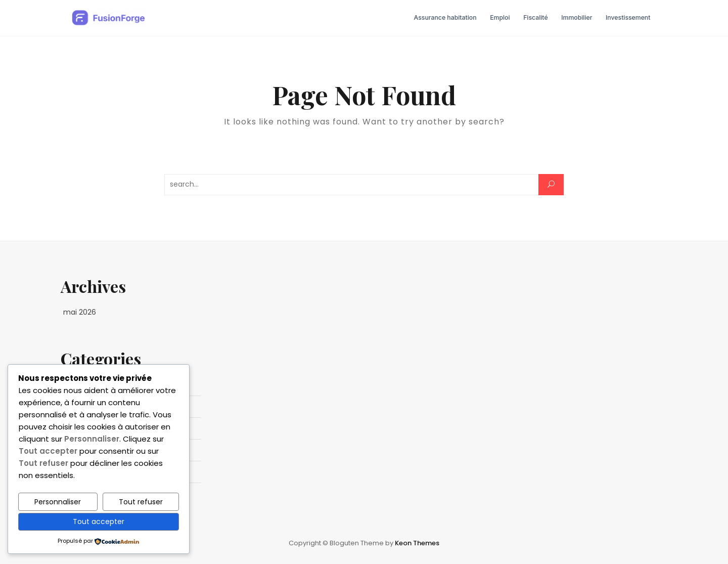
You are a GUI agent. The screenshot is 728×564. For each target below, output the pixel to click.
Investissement (628, 17)
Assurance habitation (445, 17)
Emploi (500, 17)
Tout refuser (141, 502)
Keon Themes (417, 543)
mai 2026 (80, 312)
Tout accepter (99, 522)
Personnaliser (58, 502)
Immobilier (577, 17)
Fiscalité (535, 17)
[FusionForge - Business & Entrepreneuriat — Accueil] (109, 18)
